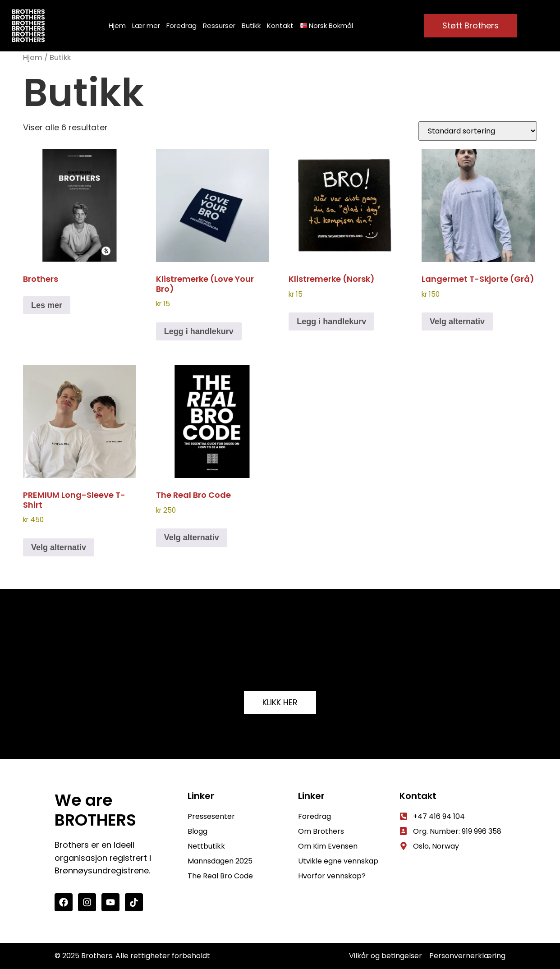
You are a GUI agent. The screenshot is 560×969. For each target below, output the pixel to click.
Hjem (117, 25)
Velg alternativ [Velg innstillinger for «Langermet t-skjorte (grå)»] (457, 321)
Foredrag (181, 25)
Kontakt (280, 25)
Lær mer (146, 25)
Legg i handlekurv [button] (199, 331)
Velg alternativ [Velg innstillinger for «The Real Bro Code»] (192, 537)
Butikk (251, 25)
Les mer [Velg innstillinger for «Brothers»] (47, 305)
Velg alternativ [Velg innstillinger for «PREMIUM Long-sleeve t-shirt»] (59, 547)
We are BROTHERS (95, 810)
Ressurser (219, 25)
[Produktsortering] (478, 131)
